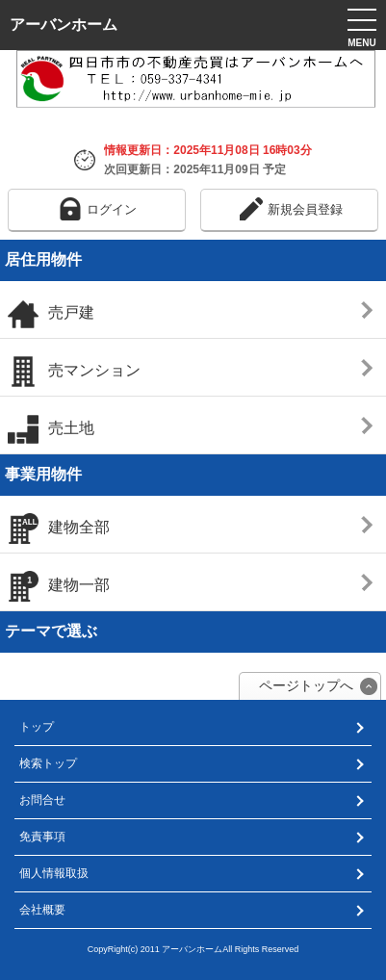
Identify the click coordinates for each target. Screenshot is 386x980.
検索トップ (48, 763)
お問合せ (42, 800)
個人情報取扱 (54, 873)
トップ (37, 727)
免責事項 (42, 837)
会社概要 (42, 910)
